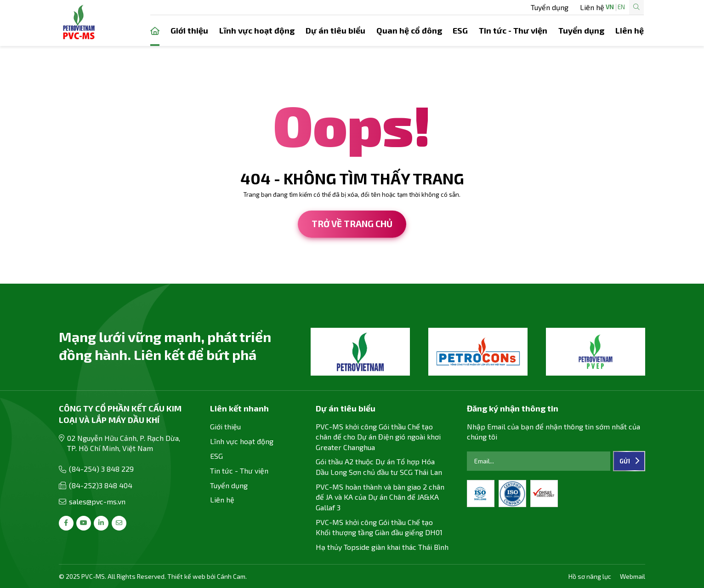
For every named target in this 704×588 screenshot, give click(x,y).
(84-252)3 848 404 (101, 485)
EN (592, 7)
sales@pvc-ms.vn (97, 501)
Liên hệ (461, 7)
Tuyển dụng (418, 7)
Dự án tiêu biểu (335, 30)
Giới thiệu (189, 30)
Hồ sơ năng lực (590, 576)
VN (580, 7)
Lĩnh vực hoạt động (257, 30)
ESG (460, 30)
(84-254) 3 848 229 (101, 469)
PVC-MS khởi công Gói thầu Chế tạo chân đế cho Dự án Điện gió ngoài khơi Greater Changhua (378, 437)
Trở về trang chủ (352, 224)
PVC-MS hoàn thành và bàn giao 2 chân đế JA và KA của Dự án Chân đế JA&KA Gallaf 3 (380, 497)
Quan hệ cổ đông (409, 30)
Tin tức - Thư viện (513, 30)
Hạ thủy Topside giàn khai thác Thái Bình (382, 547)
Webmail (633, 576)
